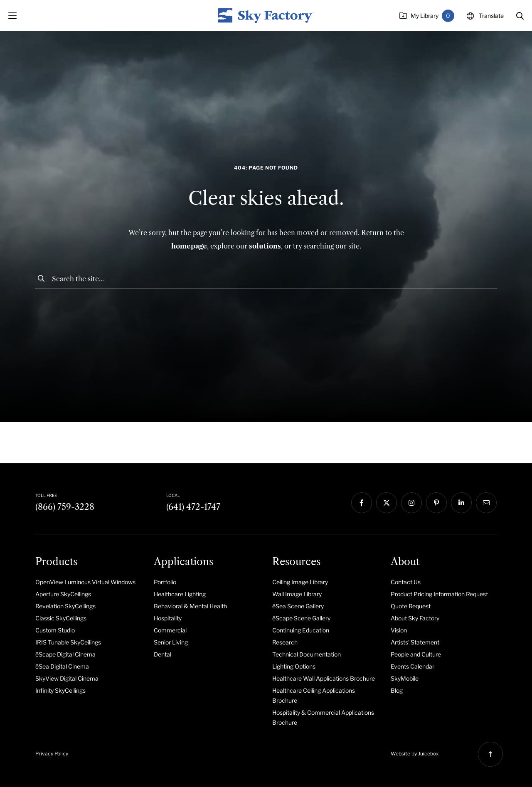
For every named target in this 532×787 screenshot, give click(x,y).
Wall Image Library (297, 594)
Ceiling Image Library (300, 582)
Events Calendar (413, 666)
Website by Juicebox (415, 754)
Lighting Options (294, 666)
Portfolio (165, 582)
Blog (397, 690)
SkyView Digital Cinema (67, 678)
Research (285, 642)
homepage (189, 246)
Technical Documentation (307, 654)
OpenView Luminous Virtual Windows (85, 582)
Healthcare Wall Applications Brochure (324, 678)
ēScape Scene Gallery (301, 618)
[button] (520, 16)
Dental (163, 654)
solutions (265, 246)
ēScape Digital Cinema (65, 654)
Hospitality (168, 618)
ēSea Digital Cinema (62, 666)
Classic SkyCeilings (61, 618)
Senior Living (171, 642)
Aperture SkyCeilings (63, 594)
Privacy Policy (52, 754)
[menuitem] (88, 582)
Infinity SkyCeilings (60, 690)
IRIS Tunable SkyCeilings (68, 642)
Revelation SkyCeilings (65, 606)
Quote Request (411, 606)
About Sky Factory (415, 618)
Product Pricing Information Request (439, 594)
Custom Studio (55, 630)
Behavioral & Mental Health (190, 606)
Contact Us (406, 582)
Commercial (170, 630)
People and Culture (416, 654)
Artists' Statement (415, 642)
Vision (399, 630)
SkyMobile (405, 678)
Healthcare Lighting (180, 594)
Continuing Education (301, 630)
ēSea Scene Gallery (298, 606)
